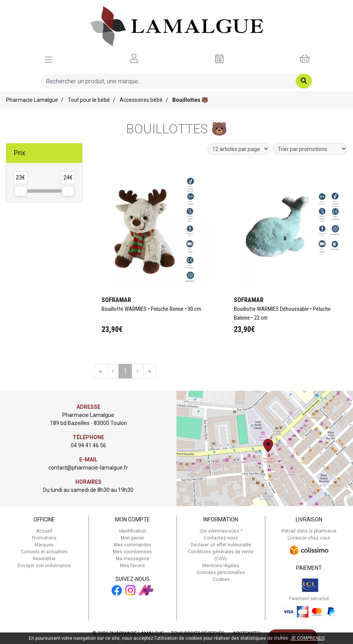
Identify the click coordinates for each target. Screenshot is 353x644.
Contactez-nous (221, 538)
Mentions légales (221, 566)
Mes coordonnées (132, 552)
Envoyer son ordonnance (44, 566)
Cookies (221, 579)
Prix (20, 153)
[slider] (20, 191)
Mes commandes (133, 545)
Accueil (44, 531)
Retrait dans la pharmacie (309, 531)
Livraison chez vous (309, 538)
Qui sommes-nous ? (221, 531)
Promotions (44, 538)
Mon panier (132, 538)
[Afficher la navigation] (49, 59)
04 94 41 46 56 (88, 445)
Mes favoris (132, 566)
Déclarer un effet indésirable (221, 545)
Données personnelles (221, 573)
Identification (133, 531)
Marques (44, 545)
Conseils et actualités (44, 552)
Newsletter (44, 559)
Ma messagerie (132, 559)
